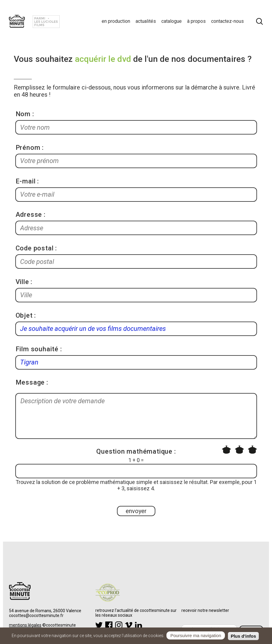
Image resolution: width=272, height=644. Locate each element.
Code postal (35, 248)
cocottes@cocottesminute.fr (36, 615)
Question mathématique (134, 451)
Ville (22, 282)
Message (30, 382)
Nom (23, 114)
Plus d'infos (243, 637)
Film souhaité (37, 349)
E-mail (26, 181)
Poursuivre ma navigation (196, 636)
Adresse (29, 215)
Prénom (28, 148)
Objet (24, 315)
